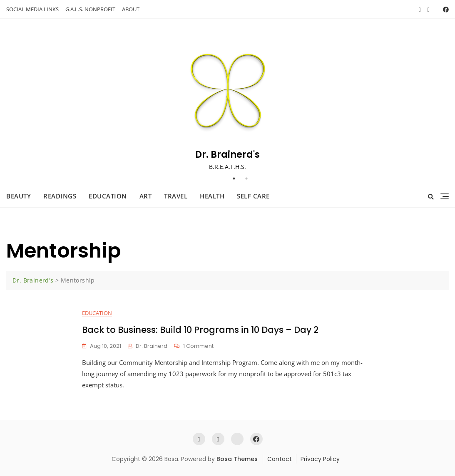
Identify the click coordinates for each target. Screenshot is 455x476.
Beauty (19, 196)
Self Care (253, 196)
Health (212, 196)
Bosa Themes (237, 459)
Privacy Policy (320, 459)
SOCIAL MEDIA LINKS (32, 9)
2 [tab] (246, 178)
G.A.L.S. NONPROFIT (90, 9)
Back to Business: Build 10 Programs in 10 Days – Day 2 (200, 330)
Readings (60, 196)
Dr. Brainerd (152, 346)
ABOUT (131, 9)
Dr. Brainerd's (227, 155)
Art (146, 196)
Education (108, 196)
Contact (280, 459)
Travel (176, 196)
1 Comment (198, 346)
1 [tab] (234, 178)
